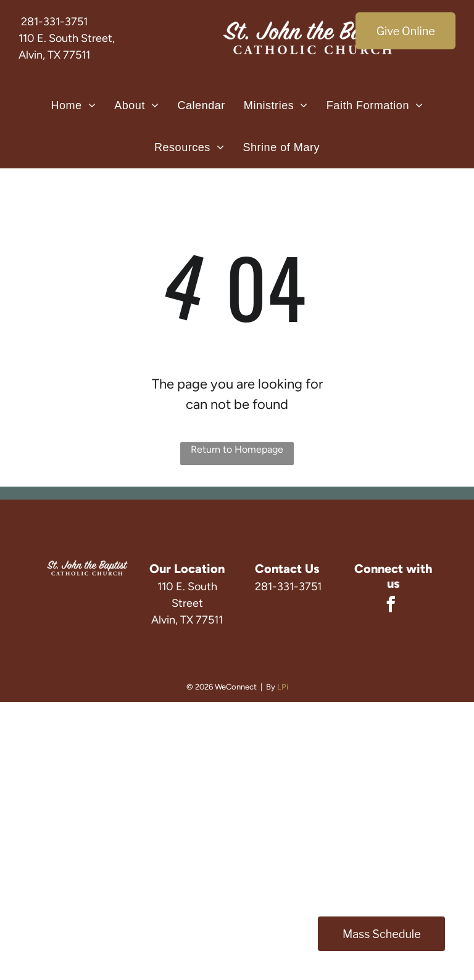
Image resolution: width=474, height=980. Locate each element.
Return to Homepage (237, 449)
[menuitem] (73, 105)
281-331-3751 (54, 22)
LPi (283, 687)
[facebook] (391, 606)
